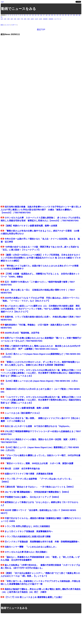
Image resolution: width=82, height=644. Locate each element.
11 (27, 15)
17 (44, 15)
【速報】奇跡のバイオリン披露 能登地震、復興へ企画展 (31, 226)
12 (30, 15)
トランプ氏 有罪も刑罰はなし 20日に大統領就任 (27, 526)
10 (25, 15)
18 (47, 15)
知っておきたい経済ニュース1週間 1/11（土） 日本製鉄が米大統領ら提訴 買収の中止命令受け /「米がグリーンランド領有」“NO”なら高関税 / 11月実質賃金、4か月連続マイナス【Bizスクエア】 (41, 309)
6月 (19, 19)
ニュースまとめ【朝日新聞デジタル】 (23, 413)
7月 (22, 19)
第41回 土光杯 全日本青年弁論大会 (22, 469)
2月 (5, 19)
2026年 (51, 19)
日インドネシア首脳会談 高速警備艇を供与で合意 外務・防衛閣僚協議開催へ (42, 542)
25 (66, 15)
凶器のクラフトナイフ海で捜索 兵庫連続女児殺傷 (29, 474)
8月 (25, 19)
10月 (32, 19)
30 (79, 15)
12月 (40, 19)
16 (41, 15)
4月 (12, 19)
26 (68, 15)
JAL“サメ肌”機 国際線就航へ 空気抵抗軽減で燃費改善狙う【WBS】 (37, 492)
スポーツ (14, 25)
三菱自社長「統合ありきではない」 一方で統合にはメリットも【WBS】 (40, 487)
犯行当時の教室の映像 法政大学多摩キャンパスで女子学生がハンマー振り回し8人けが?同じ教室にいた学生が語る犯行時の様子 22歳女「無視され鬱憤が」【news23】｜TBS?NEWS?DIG (41, 210)
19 (49, 15)
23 (60, 15)
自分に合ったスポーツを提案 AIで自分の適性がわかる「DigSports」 (38, 426)
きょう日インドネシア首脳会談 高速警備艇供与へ (29, 531)
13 (33, 15)
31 (1, 17)
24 (63, 15)
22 (58, 15)
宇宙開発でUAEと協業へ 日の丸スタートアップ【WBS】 (32, 497)
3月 (8, 19)
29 (77, 15)
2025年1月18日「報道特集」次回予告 (22, 333)
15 (38, 15)
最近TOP (41, 29)
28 (74, 15)
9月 (29, 19)
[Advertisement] (41, 627)
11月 (36, 19)
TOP (2, 2)
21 (55, 15)
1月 (2, 19)
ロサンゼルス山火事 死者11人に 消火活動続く (26, 552)
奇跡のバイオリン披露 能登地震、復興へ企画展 (27, 408)
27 (71, 15)
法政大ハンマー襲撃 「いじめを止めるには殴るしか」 (31, 547)
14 (36, 15)
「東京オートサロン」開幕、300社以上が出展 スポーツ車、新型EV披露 (39, 463)
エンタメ (7, 25)
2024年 (45, 19)
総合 (2, 25)
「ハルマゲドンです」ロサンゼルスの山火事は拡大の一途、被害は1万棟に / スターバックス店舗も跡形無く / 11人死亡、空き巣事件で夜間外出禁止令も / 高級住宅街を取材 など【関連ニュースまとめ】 (41, 373)
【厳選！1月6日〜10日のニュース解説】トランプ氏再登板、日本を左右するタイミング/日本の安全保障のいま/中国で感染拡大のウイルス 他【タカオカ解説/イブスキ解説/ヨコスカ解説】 (41, 258)
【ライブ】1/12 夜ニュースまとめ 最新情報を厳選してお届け (34, 597)
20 (52, 15)
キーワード (58, 19)
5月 (15, 19)
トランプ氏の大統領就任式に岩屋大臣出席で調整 (28, 537)
